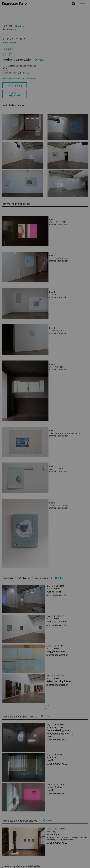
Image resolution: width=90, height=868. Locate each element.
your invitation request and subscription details (19, 850)
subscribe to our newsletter (19, 857)
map (27, 73)
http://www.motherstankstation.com (20, 78)
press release (9, 42)
